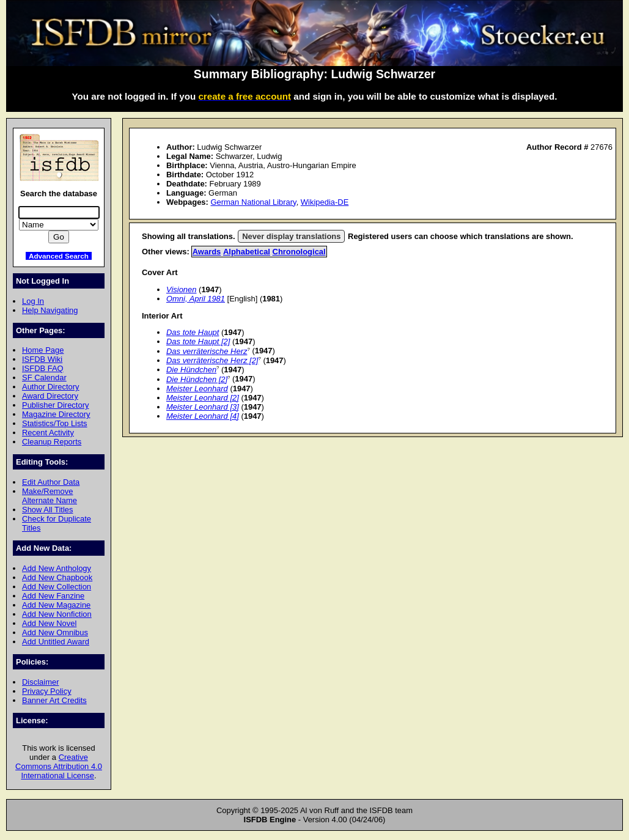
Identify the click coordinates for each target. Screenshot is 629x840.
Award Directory (50, 396)
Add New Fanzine (53, 596)
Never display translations (291, 236)
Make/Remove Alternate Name (50, 496)
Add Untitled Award (56, 642)
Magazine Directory (56, 414)
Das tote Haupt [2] (198, 341)
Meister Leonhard (197, 389)
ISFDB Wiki (42, 359)
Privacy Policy (47, 691)
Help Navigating (50, 310)
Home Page (43, 350)
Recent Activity (48, 433)
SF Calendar (44, 378)
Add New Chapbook (57, 577)
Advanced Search (59, 256)
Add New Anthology (57, 568)
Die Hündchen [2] (197, 379)
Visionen (181, 289)
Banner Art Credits (54, 700)
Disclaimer (40, 682)
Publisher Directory (55, 405)
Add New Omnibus (55, 632)
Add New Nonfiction (57, 614)
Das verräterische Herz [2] (212, 360)
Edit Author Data (51, 482)
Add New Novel (49, 623)
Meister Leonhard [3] (203, 407)
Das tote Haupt (193, 332)
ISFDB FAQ (43, 368)
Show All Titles (48, 510)
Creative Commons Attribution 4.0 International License (59, 766)
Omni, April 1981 (196, 299)
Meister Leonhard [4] (203, 416)
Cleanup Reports (52, 442)
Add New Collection (57, 587)
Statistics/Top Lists (55, 423)
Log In (33, 301)
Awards (207, 252)
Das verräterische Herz (207, 351)
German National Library (253, 202)
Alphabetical (247, 252)
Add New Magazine (56, 605)
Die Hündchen (191, 370)
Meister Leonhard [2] (203, 398)
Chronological (299, 252)
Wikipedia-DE (325, 202)
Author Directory (51, 387)
